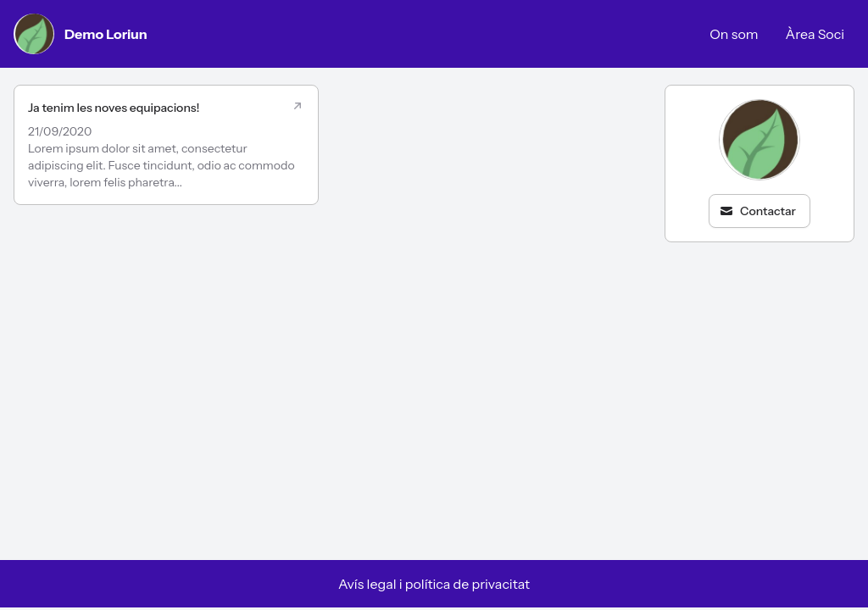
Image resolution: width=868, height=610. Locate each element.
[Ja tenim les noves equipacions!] (166, 145)
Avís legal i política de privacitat (434, 584)
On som (734, 34)
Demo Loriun (81, 34)
